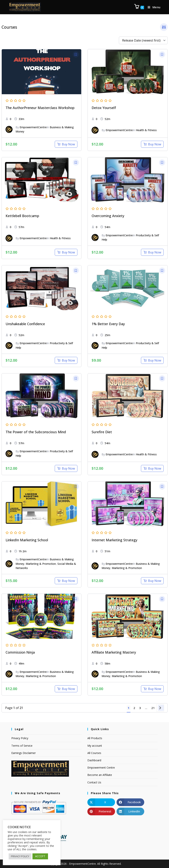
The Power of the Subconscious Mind (36, 432)
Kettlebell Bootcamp (22, 216)
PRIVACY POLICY (20, 856)
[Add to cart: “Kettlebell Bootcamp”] (66, 252)
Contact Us (94, 782)
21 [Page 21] (153, 708)
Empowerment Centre (101, 768)
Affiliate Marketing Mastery (114, 652)
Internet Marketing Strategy (114, 540)
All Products (95, 738)
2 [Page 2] (134, 708)
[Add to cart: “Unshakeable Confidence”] (66, 360)
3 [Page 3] (140, 708)
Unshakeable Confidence (25, 324)
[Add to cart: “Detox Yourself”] (152, 144)
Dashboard (94, 760)
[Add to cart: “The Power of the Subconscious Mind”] (66, 468)
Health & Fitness (146, 130)
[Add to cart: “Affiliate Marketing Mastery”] (152, 689)
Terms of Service (22, 746)
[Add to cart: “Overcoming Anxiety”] (152, 252)
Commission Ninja (20, 652)
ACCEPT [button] (40, 856)
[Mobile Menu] (153, 7)
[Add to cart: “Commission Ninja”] (66, 689)
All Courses (94, 753)
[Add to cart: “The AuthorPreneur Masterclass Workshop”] (66, 144)
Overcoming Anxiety (108, 216)
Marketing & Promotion (41, 564)
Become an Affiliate (100, 775)
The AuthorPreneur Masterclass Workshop (40, 108)
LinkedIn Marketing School (27, 540)
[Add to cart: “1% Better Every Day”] (152, 360)
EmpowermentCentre (33, 127)
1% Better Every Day (108, 324)
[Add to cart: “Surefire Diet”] (152, 468)
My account (95, 746)
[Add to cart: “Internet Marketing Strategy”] (152, 581)
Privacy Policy (20, 738)
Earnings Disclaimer (24, 753)
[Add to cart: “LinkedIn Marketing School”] (66, 581)
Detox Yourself (104, 108)
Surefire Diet (102, 432)
